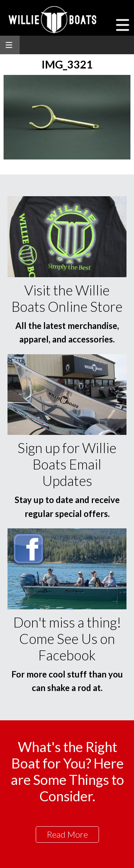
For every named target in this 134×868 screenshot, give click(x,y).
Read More (67, 834)
